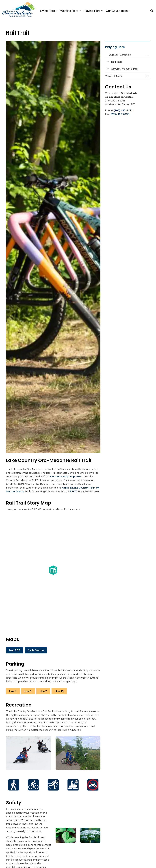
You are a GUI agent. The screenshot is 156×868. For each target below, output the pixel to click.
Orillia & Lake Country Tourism (81, 488)
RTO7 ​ (74, 491)
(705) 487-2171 (123, 110)
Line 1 (13, 691)
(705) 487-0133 (120, 114)
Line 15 (59, 691)
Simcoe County (15, 491)
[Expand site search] (152, 11)
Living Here (47, 11)
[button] (28, 753)
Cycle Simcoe (36, 650)
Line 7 (43, 691)
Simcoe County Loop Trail (65, 476)
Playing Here (92, 11)
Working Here (69, 11)
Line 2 (28, 691)
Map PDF (15, 650)
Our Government (117, 11)
